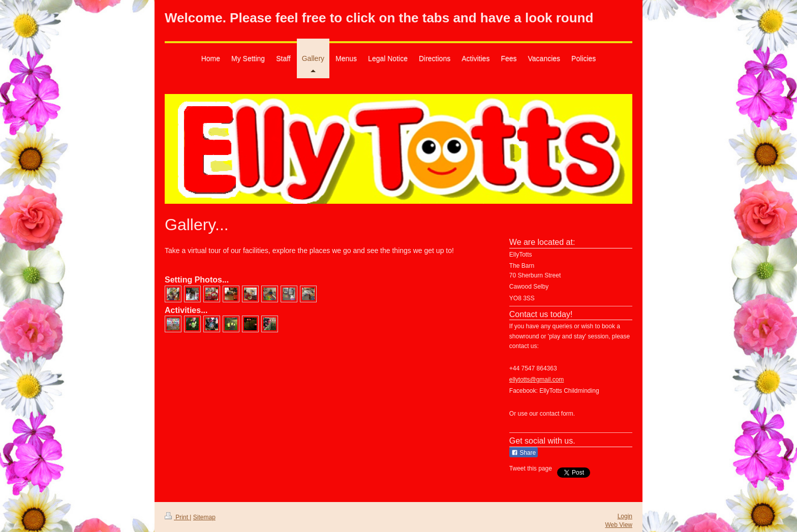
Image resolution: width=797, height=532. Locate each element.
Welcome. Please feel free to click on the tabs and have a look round (379, 18)
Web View (619, 525)
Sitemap (204, 517)
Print (177, 517)
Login (625, 516)
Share (524, 453)
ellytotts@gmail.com (537, 380)
